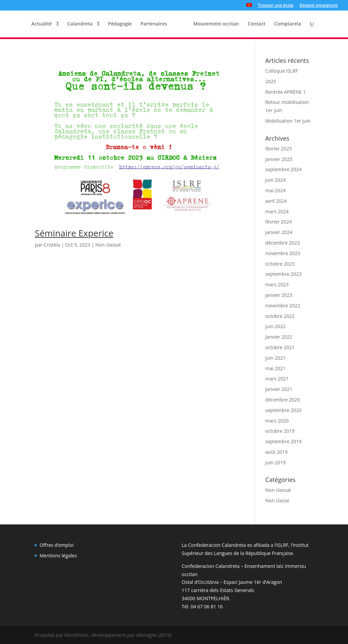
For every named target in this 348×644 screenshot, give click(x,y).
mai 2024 (276, 190)
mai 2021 (276, 368)
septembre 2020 (284, 410)
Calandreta (80, 24)
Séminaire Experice (74, 233)
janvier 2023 (279, 295)
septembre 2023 (284, 274)
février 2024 (279, 222)
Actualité (41, 24)
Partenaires (154, 24)
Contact (257, 24)
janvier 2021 (279, 389)
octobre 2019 (280, 431)
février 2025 (279, 149)
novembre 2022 (283, 306)
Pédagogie (120, 24)
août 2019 (276, 452)
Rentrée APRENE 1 (286, 92)
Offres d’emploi (56, 545)
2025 (271, 81)
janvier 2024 (279, 232)
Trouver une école (276, 6)
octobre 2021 (280, 347)
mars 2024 (277, 211)
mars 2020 (277, 421)
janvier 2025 (279, 159)
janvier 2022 (279, 337)
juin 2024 (276, 180)
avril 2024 (276, 201)
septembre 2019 (284, 441)
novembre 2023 (283, 253)
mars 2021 (277, 379)
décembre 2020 (283, 400)
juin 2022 (276, 326)
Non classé (277, 500)
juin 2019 (276, 462)
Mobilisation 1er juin (288, 121)
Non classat (108, 245)
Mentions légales (58, 556)
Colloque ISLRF (282, 71)
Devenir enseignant (319, 6)
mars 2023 (277, 284)
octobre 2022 (280, 316)
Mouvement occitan (216, 24)
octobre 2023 (280, 264)
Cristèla (52, 245)
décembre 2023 (283, 243)
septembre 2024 (284, 169)
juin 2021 (276, 358)
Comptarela (288, 24)
